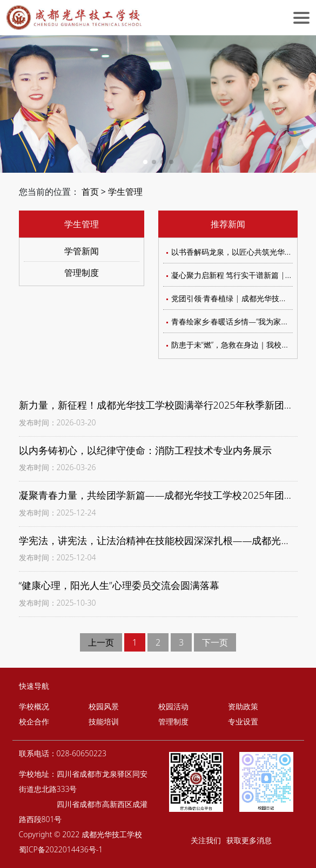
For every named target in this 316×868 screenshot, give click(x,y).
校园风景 (104, 706)
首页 (90, 192)
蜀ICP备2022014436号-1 (61, 849)
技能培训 (104, 721)
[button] (145, 162)
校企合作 (34, 721)
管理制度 (82, 273)
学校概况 (34, 706)
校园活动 (173, 706)
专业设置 (243, 721)
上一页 (101, 642)
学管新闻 (82, 251)
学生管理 (125, 192)
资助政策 (243, 706)
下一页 (215, 642)
